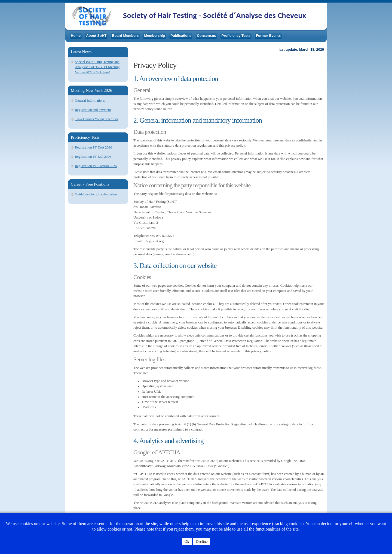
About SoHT (96, 36)
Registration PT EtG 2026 (93, 157)
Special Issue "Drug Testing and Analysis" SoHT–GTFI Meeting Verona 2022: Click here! (97, 67)
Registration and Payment (93, 110)
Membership (154, 36)
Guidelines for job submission (96, 194)
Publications (181, 36)
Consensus (206, 36)
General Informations (90, 101)
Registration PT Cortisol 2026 (96, 166)
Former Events (268, 36)
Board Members (125, 36)
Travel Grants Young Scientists (97, 119)
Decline (202, 542)
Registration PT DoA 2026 (94, 147)
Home (76, 36)
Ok (187, 542)
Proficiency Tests (236, 36)
